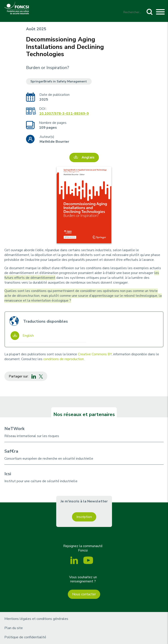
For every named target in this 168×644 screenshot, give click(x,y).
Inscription (84, 517)
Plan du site (14, 628)
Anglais (88, 157)
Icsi (8, 474)
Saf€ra (11, 451)
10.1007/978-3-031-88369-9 (64, 114)
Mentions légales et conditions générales (36, 619)
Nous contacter (84, 594)
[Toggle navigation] (160, 12)
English (28, 336)
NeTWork (14, 429)
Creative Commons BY (95, 354)
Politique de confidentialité (25, 637)
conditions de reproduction (64, 359)
